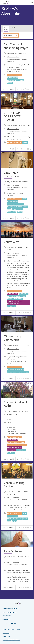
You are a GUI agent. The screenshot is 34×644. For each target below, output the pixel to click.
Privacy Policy (6, 633)
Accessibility (6, 619)
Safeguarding (7, 616)
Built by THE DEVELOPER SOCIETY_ (11, 640)
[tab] (8, 89)
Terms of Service (7, 636)
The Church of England (10, 609)
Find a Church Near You (10, 612)
